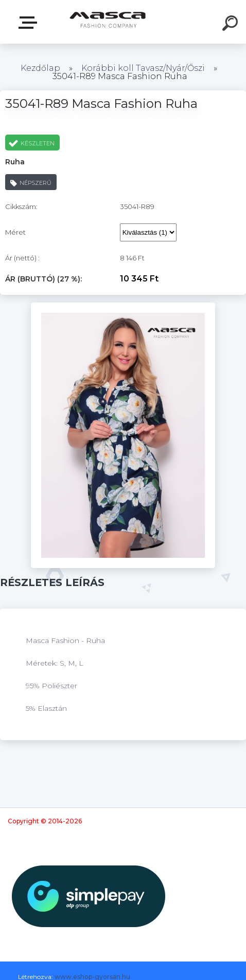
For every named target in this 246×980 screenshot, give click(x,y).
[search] (232, 25)
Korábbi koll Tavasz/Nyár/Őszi (144, 68)
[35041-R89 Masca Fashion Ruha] (123, 306)
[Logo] (108, 22)
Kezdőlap (40, 68)
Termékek (30, 23)
